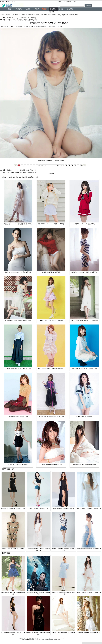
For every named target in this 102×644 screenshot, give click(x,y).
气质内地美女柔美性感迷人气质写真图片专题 (89, 549)
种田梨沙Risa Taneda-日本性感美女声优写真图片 (51, 416)
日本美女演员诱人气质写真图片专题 (38, 508)
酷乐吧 (33, 638)
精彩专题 (8, 15)
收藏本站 (75, 2)
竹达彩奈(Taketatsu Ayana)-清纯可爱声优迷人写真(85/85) (21, 170)
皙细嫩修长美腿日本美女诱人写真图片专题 (13, 549)
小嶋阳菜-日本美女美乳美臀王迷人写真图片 (51, 320)
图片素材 (61, 9)
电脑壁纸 (19, 9)
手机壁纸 (27, 9)
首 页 (9, 9)
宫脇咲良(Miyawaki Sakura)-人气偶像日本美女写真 (51, 224)
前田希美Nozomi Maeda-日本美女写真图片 (84, 224)
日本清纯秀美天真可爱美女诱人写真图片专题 (64, 633)
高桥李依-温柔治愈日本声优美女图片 (18, 416)
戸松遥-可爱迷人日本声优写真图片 (85, 416)
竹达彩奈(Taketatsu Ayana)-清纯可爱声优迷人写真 (18, 368)
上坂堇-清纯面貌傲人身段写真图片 (51, 272)
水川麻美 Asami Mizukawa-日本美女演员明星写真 (18, 320)
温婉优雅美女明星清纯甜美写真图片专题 (64, 508)
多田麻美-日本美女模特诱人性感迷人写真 (51, 465)
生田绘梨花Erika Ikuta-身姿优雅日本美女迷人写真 (84, 272)
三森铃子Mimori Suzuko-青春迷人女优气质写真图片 (85, 320)
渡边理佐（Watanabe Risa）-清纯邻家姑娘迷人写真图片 (18, 224)
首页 (60, 2)
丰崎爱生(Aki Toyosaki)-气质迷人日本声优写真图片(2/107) (22, 172)
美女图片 (44, 9)
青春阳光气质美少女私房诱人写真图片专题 (89, 633)
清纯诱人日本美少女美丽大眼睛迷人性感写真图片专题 (36, 15)
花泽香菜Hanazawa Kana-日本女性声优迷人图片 (84, 368)
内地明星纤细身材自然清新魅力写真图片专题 (13, 508)
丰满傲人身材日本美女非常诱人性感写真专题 (89, 592)
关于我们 (65, 2)
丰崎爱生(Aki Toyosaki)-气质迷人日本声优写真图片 (51, 368)
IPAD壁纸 (36, 9)
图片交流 (70, 9)
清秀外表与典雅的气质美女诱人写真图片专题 (89, 508)
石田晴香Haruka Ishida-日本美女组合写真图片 (84, 465)
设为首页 (69, 2)
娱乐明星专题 (16, 15)
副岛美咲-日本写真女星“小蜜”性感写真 (18, 465)
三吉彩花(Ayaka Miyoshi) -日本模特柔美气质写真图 (18, 272)
